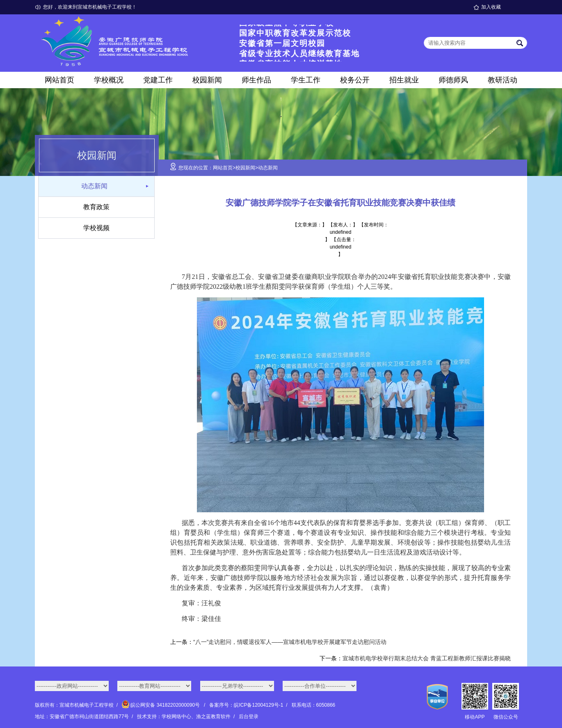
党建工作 (158, 80)
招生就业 (404, 80)
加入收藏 (491, 7)
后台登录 (249, 717)
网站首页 (59, 80)
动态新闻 (94, 186)
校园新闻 (207, 80)
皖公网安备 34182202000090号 (161, 705)
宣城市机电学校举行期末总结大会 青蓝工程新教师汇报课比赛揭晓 (427, 658)
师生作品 (256, 80)
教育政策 (96, 207)
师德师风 (453, 80)
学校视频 (96, 228)
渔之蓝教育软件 (213, 717)
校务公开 (355, 80)
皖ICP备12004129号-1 (258, 705)
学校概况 (109, 80)
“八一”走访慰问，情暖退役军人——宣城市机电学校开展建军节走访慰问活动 (290, 642)
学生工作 (306, 80)
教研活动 (503, 80)
